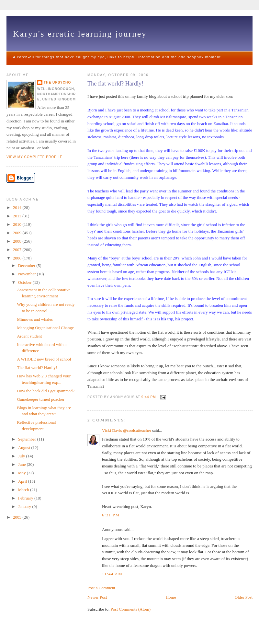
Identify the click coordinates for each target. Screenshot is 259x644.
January (25, 506)
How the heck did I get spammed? (46, 391)
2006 (18, 258)
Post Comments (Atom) (131, 609)
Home (171, 597)
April (23, 481)
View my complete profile (34, 157)
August (25, 448)
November (28, 274)
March (24, 490)
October (25, 282)
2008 (18, 241)
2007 (18, 250)
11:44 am (112, 574)
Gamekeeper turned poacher (41, 399)
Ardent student (29, 336)
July (22, 456)
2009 (18, 233)
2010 (18, 224)
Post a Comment (101, 588)
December (27, 265)
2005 (18, 517)
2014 (18, 207)
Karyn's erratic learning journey (80, 34)
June (23, 464)
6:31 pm (111, 515)
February (26, 498)
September (28, 439)
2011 (18, 216)
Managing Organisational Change (45, 328)
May (23, 473)
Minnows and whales (35, 319)
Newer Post (97, 597)
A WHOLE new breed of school (44, 359)
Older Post (244, 597)
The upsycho (57, 82)
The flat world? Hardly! (115, 84)
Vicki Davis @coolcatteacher (127, 430)
